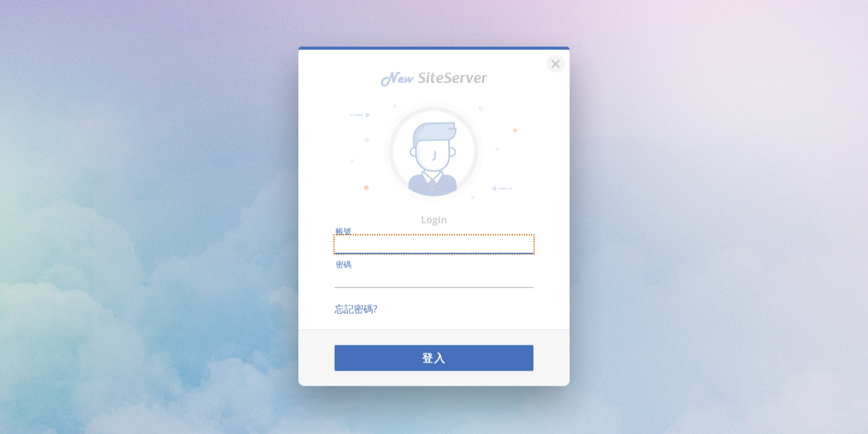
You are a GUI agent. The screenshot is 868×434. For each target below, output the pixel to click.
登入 (434, 353)
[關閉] (554, 57)
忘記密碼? (356, 304)
